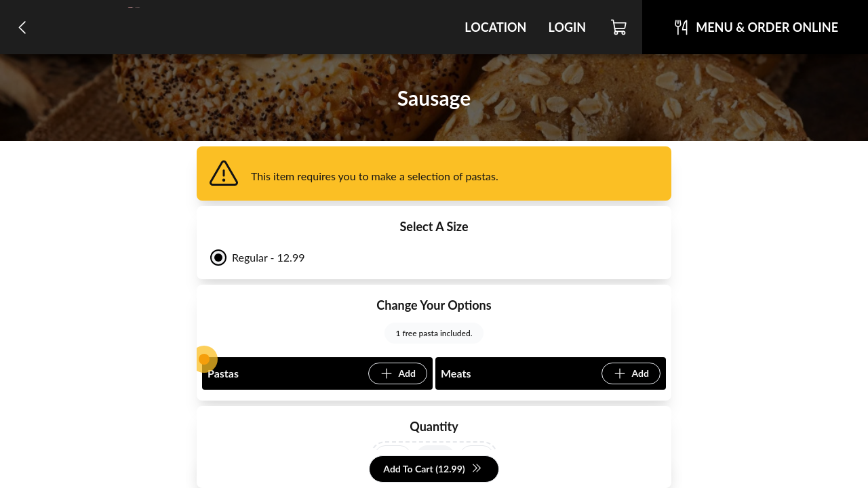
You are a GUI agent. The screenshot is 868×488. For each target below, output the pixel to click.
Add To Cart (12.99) (432, 469)
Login (567, 27)
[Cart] (619, 27)
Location (495, 27)
